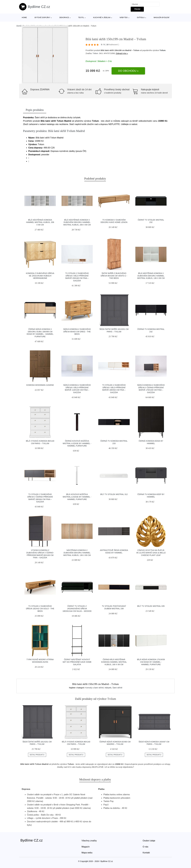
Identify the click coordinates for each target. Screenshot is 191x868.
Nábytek (124, 17)
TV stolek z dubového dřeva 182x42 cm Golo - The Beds (40, 609)
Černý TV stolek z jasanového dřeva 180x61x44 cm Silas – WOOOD (77, 609)
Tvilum (162, 50)
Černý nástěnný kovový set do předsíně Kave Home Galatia (77, 662)
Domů (19, 26)
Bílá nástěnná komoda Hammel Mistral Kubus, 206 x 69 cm (40, 222)
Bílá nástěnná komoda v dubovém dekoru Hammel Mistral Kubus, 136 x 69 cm (151, 276)
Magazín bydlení (161, 17)
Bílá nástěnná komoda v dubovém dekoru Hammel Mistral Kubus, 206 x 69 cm (77, 222)
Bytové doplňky (42, 17)
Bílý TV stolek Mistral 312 (114, 494)
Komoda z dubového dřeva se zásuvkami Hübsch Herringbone (40, 276)
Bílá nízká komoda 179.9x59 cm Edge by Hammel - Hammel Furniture (151, 662)
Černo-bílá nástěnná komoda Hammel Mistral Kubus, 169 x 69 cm (114, 662)
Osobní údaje (149, 841)
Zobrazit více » (122, 53)
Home (24, 17)
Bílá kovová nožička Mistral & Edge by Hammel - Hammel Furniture (77, 497)
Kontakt (146, 853)
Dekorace (64, 17)
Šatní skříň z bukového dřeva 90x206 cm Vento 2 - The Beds (114, 276)
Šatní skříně (117, 688)
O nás (145, 847)
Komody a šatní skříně (94, 688)
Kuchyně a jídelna (102, 17)
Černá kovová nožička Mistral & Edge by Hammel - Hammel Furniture (77, 443)
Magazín (86, 847)
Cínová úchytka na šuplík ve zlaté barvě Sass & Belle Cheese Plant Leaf (151, 553)
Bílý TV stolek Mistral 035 (151, 606)
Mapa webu (87, 853)
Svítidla (141, 17)
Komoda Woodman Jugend (40, 385)
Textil (81, 17)
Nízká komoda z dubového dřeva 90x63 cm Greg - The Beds (77, 332)
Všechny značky (89, 841)
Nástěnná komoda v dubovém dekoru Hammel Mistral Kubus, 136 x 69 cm (77, 553)
